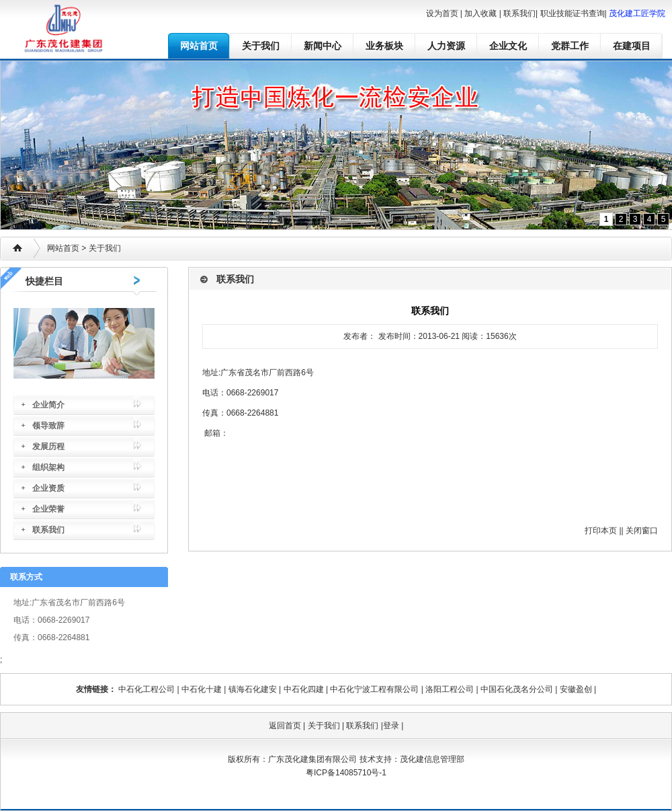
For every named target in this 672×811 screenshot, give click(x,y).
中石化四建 (304, 689)
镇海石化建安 (253, 689)
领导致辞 (48, 426)
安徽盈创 (576, 689)
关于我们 (261, 46)
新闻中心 (323, 46)
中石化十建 (202, 689)
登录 (391, 726)
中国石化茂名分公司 (517, 689)
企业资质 (48, 488)
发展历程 (48, 447)
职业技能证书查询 (573, 13)
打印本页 (601, 531)
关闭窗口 (642, 531)
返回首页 (285, 726)
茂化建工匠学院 (637, 13)
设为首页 (442, 13)
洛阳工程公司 (450, 689)
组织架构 (48, 467)
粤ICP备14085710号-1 (346, 773)
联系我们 (519, 13)
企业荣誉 (48, 509)
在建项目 (632, 46)
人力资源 (446, 46)
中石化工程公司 (146, 689)
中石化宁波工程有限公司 (374, 689)
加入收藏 (480, 13)
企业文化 (508, 46)
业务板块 (384, 46)
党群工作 (570, 46)
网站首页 (199, 46)
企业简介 (48, 405)
